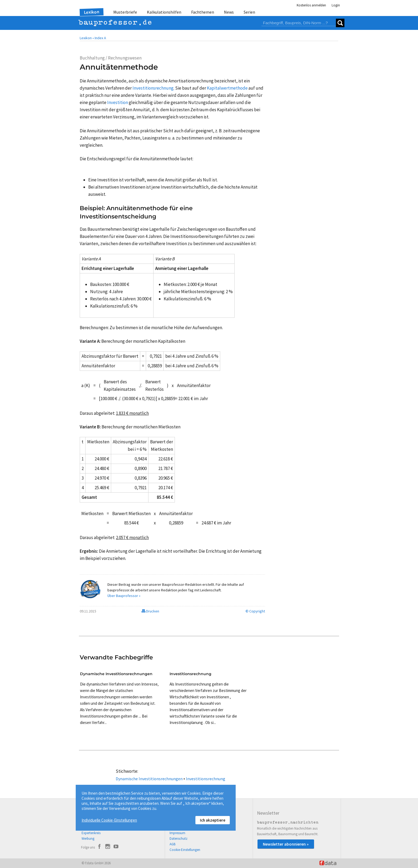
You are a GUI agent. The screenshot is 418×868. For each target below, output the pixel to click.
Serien (249, 12)
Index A (100, 38)
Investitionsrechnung (206, 779)
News (229, 12)
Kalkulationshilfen (164, 12)
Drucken (150, 611)
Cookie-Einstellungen (185, 850)
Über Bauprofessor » (124, 596)
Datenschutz (178, 839)
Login (336, 5)
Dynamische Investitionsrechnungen (149, 779)
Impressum (177, 833)
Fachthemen (203, 12)
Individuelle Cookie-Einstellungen (109, 820)
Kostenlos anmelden (311, 5)
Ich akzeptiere (213, 820)
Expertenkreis (91, 833)
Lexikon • (87, 38)
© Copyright (255, 611)
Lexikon (92, 12)
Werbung (88, 839)
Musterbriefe (125, 12)
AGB (172, 844)
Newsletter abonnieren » (286, 844)
